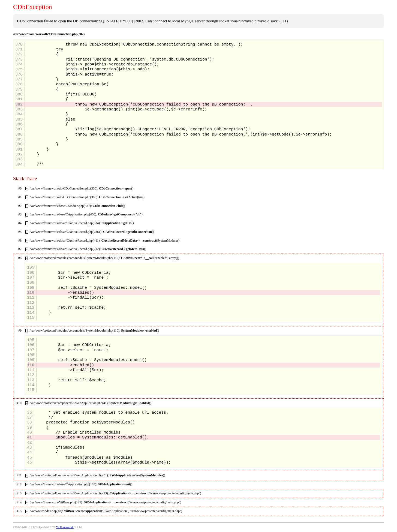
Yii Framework (65, 527)
